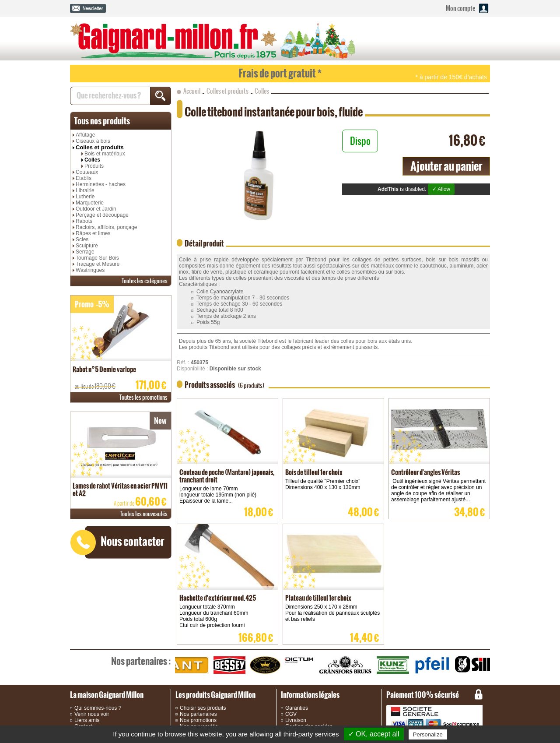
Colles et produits (100, 147)
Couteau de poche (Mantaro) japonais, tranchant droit (227, 476)
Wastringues (90, 270)
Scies (82, 239)
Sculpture (87, 246)
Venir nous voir (92, 714)
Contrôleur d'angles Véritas (425, 472)
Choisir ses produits (203, 708)
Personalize (428, 734)
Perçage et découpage (102, 215)
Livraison (296, 720)
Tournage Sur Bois (97, 258)
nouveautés (144, 514)
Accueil (192, 91)
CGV (291, 714)
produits (102, 121)
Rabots (84, 221)
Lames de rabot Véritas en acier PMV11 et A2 (120, 489)
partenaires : (141, 661)
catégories (145, 281)
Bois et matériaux (105, 154)
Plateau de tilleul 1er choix (318, 598)
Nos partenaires (198, 714)
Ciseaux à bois (93, 141)
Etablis (84, 178)
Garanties (297, 708)
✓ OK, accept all (374, 734)
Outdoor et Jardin (96, 209)
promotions (143, 397)
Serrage (85, 252)
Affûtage (85, 135)
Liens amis (87, 720)
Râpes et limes (93, 233)
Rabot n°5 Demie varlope (104, 369)
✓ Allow (441, 189)
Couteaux (87, 172)
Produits (94, 166)
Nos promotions (198, 720)
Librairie (85, 190)
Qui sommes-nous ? (98, 708)
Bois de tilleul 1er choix (314, 472)
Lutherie (85, 197)
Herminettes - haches (101, 184)
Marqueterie (90, 203)
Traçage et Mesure (98, 264)
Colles (92, 160)
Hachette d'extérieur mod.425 (218, 598)
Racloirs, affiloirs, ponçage (107, 227)
